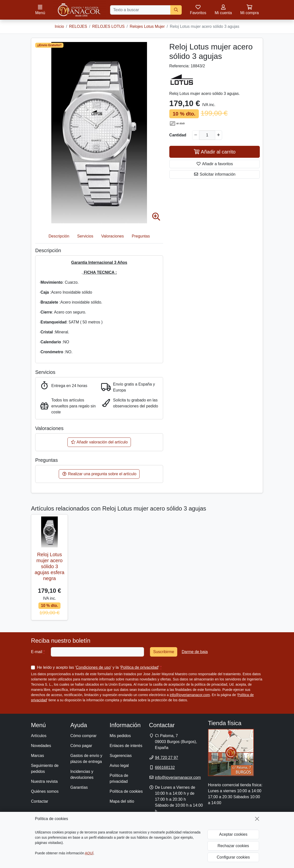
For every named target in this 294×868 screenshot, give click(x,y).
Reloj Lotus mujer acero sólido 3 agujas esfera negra (50, 566)
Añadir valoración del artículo (99, 442)
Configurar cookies (233, 857)
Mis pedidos (120, 736)
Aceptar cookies (233, 834)
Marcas (37, 756)
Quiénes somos (45, 791)
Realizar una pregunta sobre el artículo (99, 474)
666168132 (165, 768)
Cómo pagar (81, 746)
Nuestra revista (44, 781)
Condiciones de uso (93, 667)
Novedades (41, 746)
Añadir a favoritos (214, 164)
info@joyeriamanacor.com (190, 695)
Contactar (40, 801)
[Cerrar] (257, 819)
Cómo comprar (84, 736)
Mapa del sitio (122, 801)
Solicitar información (215, 174)
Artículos (39, 736)
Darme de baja (195, 652)
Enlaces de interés (126, 746)
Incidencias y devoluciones (82, 774)
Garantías (79, 787)
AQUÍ (89, 853)
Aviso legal (119, 766)
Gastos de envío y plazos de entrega (86, 759)
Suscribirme (164, 652)
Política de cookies (126, 791)
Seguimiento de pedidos (45, 769)
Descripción (59, 236)
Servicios (85, 236)
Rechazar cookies (233, 846)
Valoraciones (112, 236)
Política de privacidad (139, 667)
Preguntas (141, 236)
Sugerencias (121, 756)
